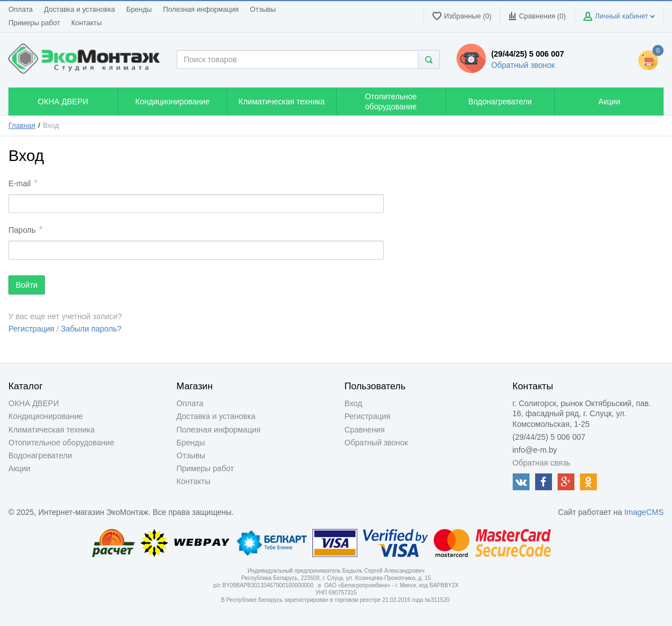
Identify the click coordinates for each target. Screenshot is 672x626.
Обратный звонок (523, 65)
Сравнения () (537, 16)
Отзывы (263, 10)
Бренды (139, 10)
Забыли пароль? (91, 329)
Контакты (86, 23)
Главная (22, 126)
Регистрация (31, 329)
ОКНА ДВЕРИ (34, 403)
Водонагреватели (40, 455)
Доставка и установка (79, 10)
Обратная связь (542, 463)
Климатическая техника (52, 430)
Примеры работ (34, 23)
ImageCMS (644, 512)
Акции (19, 468)
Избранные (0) (462, 16)
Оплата (20, 10)
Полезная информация (201, 10)
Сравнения (365, 430)
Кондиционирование (46, 416)
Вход (353, 403)
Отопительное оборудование (61, 443)
